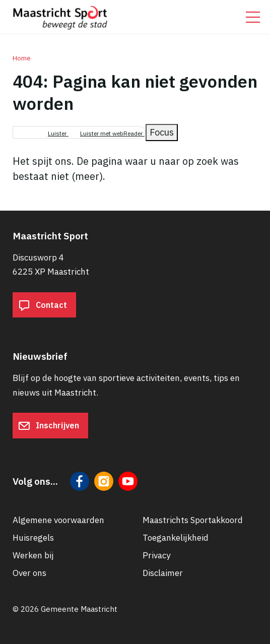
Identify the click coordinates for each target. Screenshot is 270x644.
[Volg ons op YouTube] (128, 481)
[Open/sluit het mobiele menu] (253, 17)
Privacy (156, 555)
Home (22, 58)
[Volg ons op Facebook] (80, 481)
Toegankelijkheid (176, 538)
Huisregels (33, 538)
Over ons (29, 573)
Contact (43, 305)
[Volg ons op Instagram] (104, 481)
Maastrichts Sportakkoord (193, 520)
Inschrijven (49, 426)
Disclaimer (163, 573)
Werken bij (33, 555)
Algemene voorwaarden (58, 520)
